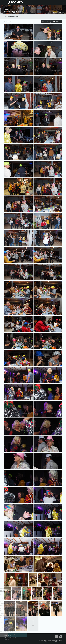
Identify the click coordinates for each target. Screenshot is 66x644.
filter (46, 21)
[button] (5, 635)
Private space (58, 12)
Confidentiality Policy (10, 637)
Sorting (57, 21)
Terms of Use (8, 636)
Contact (6, 639)
